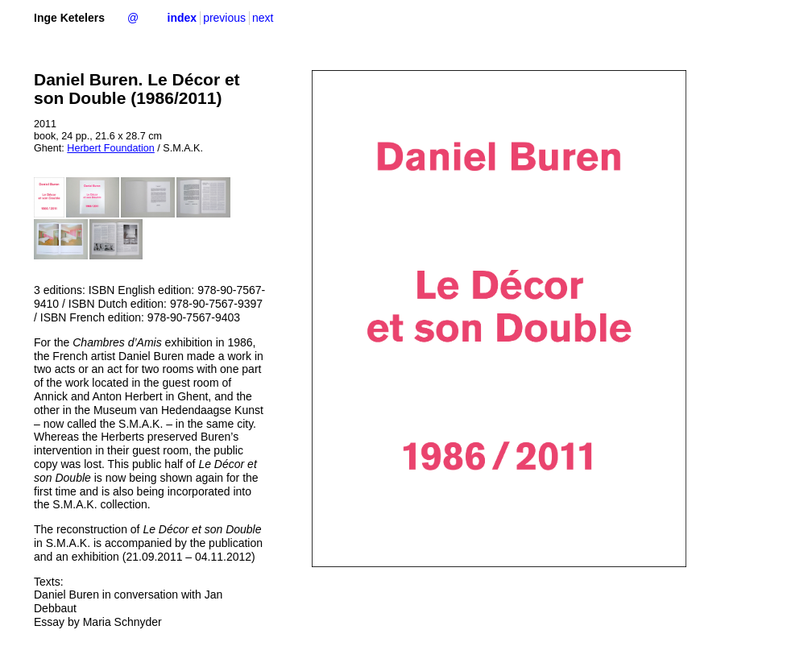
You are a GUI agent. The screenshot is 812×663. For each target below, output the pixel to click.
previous (224, 18)
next (263, 18)
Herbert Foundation (111, 148)
